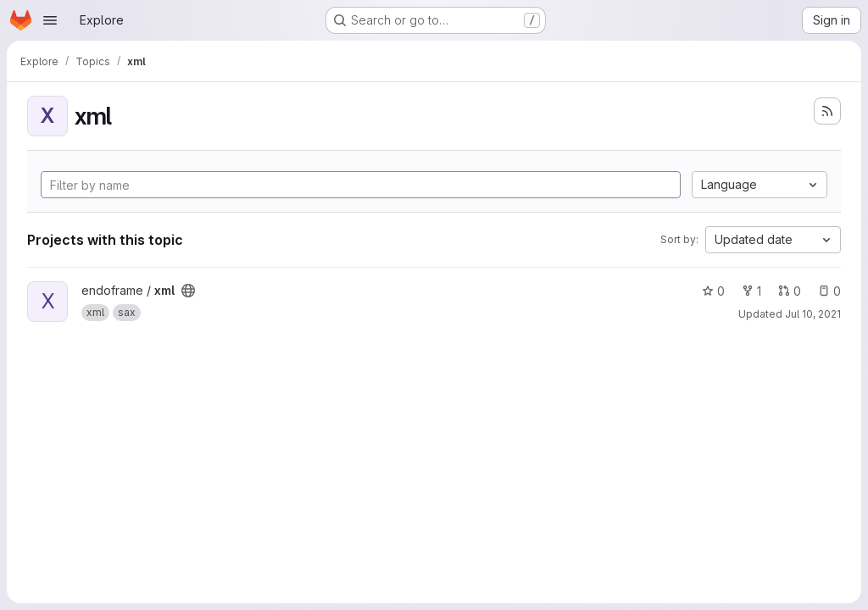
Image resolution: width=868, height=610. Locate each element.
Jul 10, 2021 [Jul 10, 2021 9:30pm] (813, 314)
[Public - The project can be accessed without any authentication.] (188, 291)
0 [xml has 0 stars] (713, 291)
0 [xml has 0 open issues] (829, 291)
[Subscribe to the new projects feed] (827, 111)
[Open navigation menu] (50, 20)
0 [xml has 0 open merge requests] (790, 291)
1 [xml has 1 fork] (751, 291)
